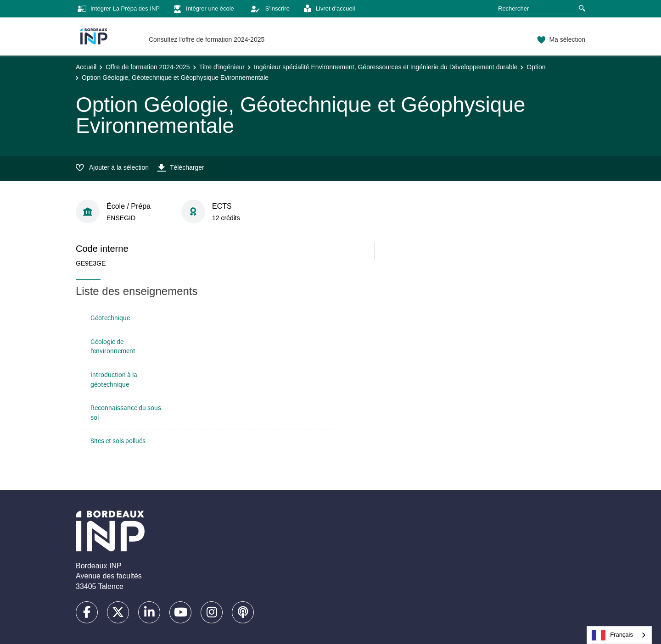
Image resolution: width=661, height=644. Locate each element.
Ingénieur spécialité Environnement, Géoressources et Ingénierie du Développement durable (386, 67)
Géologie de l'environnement (113, 346)
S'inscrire (268, 9)
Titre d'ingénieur (222, 67)
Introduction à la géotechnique (114, 379)
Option (536, 67)
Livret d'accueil (328, 9)
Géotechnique (110, 318)
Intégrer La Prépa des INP (118, 9)
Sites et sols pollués (118, 441)
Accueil (86, 67)
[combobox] (619, 635)
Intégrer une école (203, 9)
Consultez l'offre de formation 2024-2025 (207, 39)
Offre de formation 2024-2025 (148, 67)
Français (612, 635)
